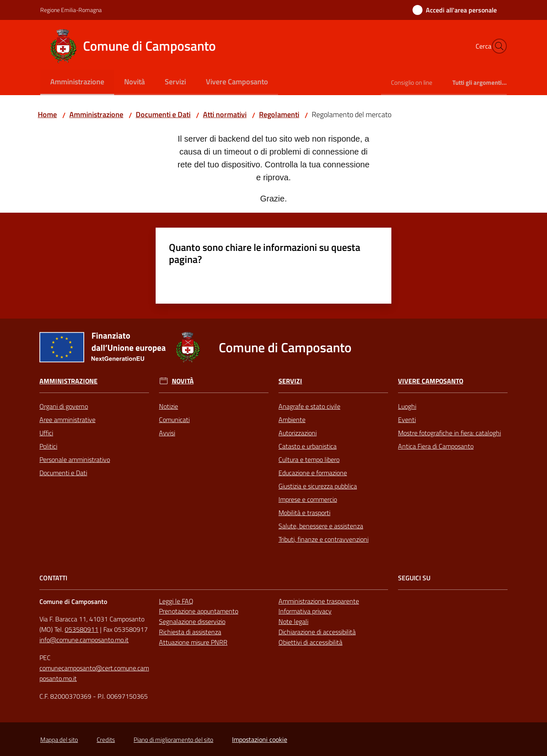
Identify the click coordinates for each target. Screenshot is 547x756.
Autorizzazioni (298, 433)
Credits (106, 740)
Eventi (407, 420)
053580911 (82, 629)
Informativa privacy (305, 611)
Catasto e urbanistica (308, 446)
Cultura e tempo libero (309, 459)
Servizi (290, 381)
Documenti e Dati (163, 114)
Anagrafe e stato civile (309, 406)
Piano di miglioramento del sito (173, 740)
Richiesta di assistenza (190, 632)
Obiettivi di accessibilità (310, 642)
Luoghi (407, 406)
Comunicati (174, 420)
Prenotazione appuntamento (199, 611)
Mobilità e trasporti (304, 513)
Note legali (293, 621)
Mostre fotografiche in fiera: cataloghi (449, 433)
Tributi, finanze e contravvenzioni (324, 539)
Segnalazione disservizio (192, 621)
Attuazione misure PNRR (193, 642)
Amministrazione (96, 114)
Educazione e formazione (313, 473)
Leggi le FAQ (176, 601)
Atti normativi (225, 114)
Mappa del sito (59, 740)
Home (47, 114)
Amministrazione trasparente (319, 601)
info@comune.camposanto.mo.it (84, 640)
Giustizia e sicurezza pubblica (318, 486)
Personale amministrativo (75, 459)
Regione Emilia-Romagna (71, 10)
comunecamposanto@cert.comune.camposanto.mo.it (94, 673)
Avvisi (167, 433)
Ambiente (292, 420)
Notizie (168, 406)
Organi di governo (64, 406)
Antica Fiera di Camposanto (436, 446)
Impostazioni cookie (260, 739)
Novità (183, 381)
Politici (48, 446)
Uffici (46, 433)
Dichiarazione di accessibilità (317, 632)
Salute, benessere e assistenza (321, 526)
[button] (497, 46)
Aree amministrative (67, 420)
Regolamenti (279, 114)
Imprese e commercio (308, 499)
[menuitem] (77, 82)
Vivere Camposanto (431, 381)
